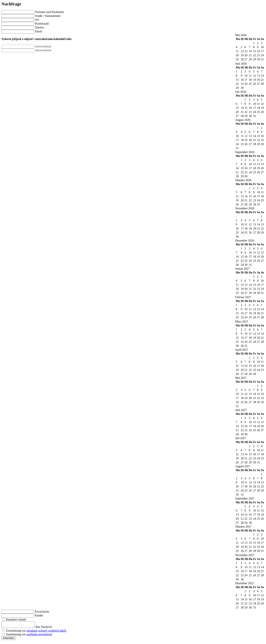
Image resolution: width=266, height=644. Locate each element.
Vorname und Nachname (50, 12)
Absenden (8, 639)
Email (38, 31)
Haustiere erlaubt (16, 619)
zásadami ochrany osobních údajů (46, 632)
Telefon (39, 27)
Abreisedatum (43, 50)
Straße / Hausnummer (48, 16)
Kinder (39, 615)
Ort (37, 20)
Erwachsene (42, 612)
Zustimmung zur (36, 632)
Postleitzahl (42, 24)
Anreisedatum (43, 46)
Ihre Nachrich (47, 628)
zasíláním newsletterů (39, 635)
